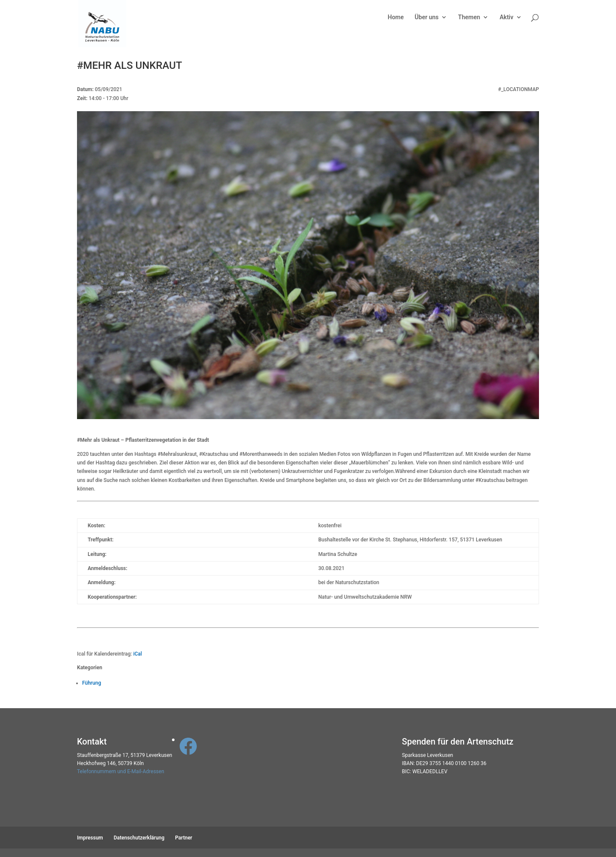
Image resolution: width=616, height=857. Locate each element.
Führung (92, 683)
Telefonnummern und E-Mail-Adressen (121, 771)
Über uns (426, 17)
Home (396, 17)
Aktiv (506, 17)
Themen (469, 17)
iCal (137, 654)
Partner (184, 838)
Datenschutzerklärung (139, 838)
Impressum (90, 838)
